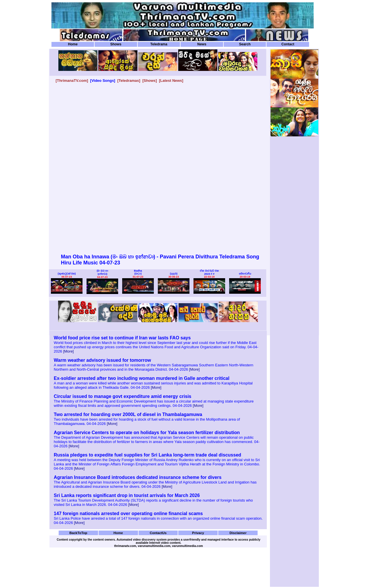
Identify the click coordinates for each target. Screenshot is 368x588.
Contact (288, 44)
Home (73, 44)
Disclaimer (238, 533)
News (202, 44)
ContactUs (158, 533)
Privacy (198, 533)
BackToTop (78, 533)
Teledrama (159, 44)
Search (245, 44)
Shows (116, 44)
